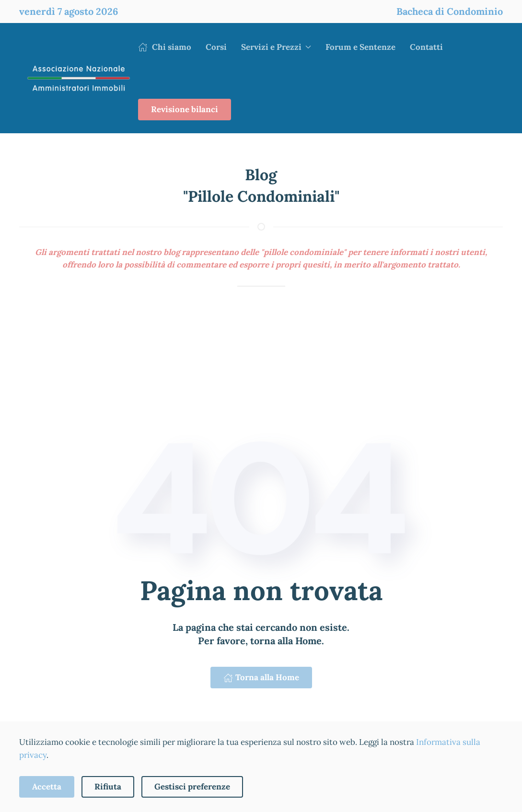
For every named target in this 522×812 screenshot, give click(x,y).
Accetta (47, 787)
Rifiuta (108, 787)
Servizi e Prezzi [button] (276, 47)
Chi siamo (165, 47)
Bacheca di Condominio (450, 11)
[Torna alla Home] (79, 78)
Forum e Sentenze (360, 47)
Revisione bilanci (185, 109)
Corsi (216, 47)
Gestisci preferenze (192, 787)
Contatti (426, 47)
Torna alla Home (261, 677)
